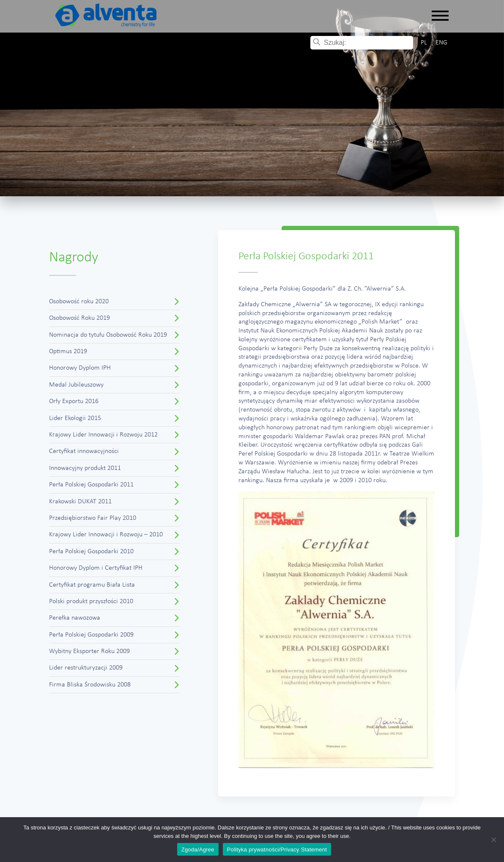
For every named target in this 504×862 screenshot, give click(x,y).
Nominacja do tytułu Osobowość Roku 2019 (108, 335)
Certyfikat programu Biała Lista (92, 585)
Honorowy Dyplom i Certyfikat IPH (96, 568)
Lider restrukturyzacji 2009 (86, 668)
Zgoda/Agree (198, 850)
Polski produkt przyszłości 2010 (91, 601)
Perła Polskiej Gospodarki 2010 (91, 552)
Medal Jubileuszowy (76, 385)
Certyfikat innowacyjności (84, 451)
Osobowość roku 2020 (79, 302)
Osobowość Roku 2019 (79, 318)
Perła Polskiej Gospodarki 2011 (91, 485)
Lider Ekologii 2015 (75, 418)
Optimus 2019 (68, 351)
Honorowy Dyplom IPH (80, 368)
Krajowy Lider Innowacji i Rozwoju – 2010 (106, 535)
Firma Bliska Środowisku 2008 (90, 685)
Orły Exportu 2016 (74, 401)
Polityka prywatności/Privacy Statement (277, 850)
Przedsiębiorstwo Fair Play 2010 (93, 518)
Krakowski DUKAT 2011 (80, 502)
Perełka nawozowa (75, 618)
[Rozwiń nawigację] (440, 16)
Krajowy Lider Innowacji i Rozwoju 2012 (103, 435)
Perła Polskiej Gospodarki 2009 (91, 635)
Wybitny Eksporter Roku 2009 (89, 651)
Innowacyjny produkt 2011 (85, 468)
